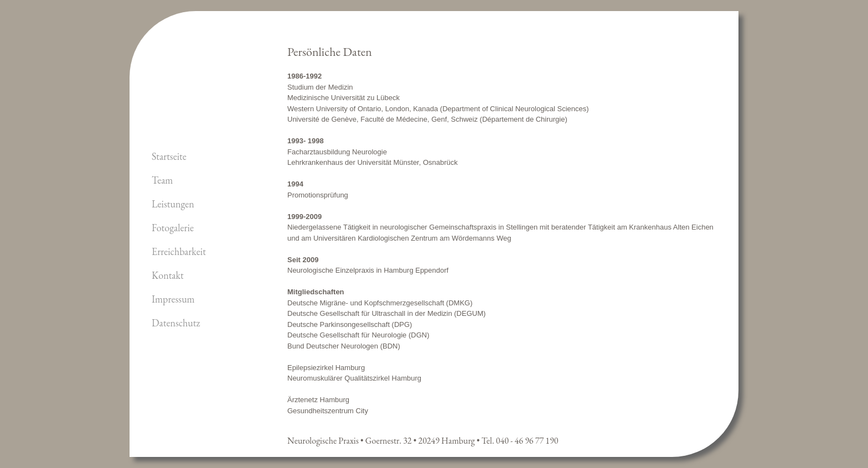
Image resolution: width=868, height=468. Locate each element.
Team (162, 180)
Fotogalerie (173, 227)
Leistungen (173, 203)
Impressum (173, 298)
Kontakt (168, 275)
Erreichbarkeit (179, 251)
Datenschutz (176, 322)
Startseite (169, 156)
